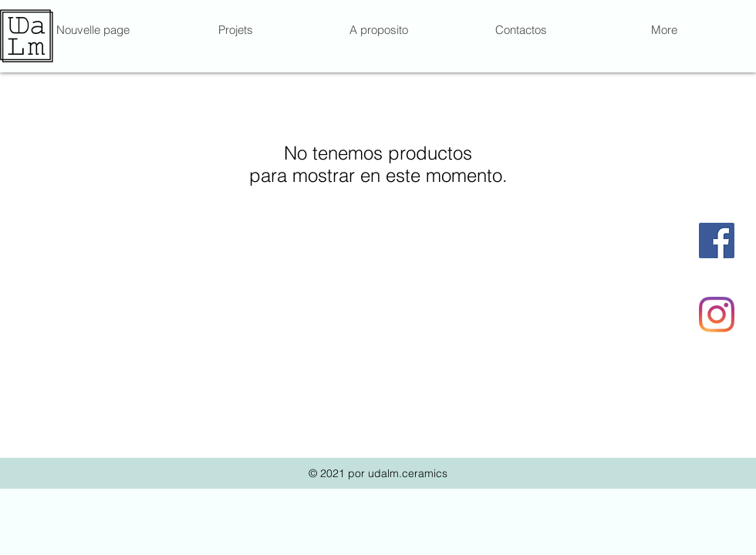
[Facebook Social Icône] (717, 240)
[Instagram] (717, 314)
